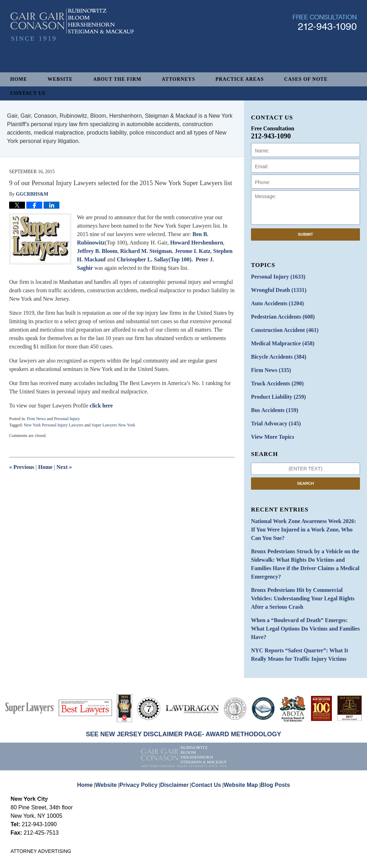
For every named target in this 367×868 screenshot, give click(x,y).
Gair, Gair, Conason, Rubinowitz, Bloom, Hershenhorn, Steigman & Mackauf (126, 854)
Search (305, 470)
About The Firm (117, 79)
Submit (305, 234)
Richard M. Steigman (146, 251)
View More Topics (270, 424)
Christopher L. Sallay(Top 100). (155, 259)
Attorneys (178, 79)
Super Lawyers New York (113, 425)
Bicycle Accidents (275, 350)
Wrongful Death (275, 289)
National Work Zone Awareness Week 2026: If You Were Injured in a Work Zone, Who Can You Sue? (304, 511)
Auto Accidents (274, 301)
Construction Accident (281, 325)
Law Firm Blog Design (323, 855)
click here (101, 406)
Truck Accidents (274, 375)
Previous (22, 467)
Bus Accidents (272, 399)
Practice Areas (240, 79)
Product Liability (275, 387)
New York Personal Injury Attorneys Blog (72, 50)
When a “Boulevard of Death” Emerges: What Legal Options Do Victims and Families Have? (300, 585)
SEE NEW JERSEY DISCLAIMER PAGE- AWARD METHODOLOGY (183, 683)
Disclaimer (177, 728)
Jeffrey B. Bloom (97, 251)
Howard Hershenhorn (197, 243)
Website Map (239, 728)
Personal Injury (67, 419)
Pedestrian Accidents (279, 313)
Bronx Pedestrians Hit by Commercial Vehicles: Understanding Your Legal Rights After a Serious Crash (303, 561)
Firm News (37, 419)
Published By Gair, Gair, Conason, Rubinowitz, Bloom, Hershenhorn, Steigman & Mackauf (325, 47)
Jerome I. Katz (192, 251)
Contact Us (28, 93)
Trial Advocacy (273, 412)
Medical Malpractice (279, 338)
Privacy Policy (144, 728)
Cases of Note (306, 79)
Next (64, 467)
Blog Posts (271, 728)
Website (60, 79)
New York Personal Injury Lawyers (53, 425)
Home (19, 79)
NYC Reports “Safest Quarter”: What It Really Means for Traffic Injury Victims (301, 604)
